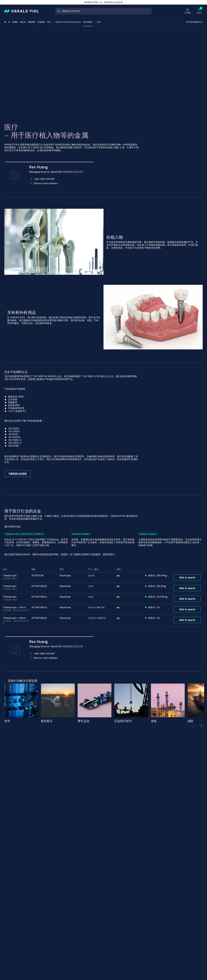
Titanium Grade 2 (81, 534)
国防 (191, 721)
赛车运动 (84, 721)
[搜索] (59, 11)
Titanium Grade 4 (148, 534)
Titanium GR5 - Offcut (14, 607)
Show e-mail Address (46, 183)
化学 (7, 721)
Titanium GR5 (10, 575)
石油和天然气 (123, 721)
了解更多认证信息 (17, 474)
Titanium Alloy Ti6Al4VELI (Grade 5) (24, 534)
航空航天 (47, 721)
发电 (154, 721)
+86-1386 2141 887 (44, 179)
